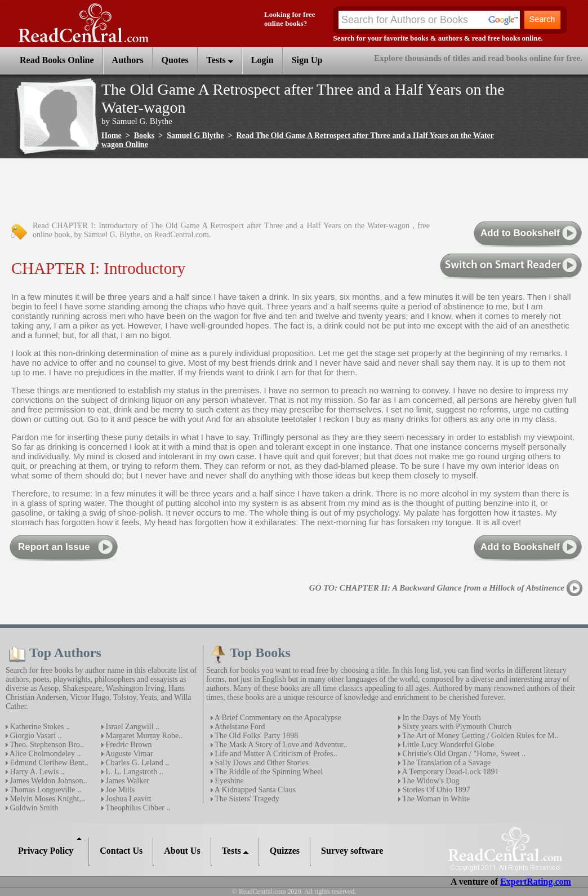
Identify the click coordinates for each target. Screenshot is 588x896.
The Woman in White (435, 799)
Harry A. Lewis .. (36, 772)
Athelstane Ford (239, 727)
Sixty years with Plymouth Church (456, 727)
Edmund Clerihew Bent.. (48, 763)
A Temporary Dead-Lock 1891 (450, 772)
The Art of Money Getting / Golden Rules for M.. (480, 736)
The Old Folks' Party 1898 (255, 736)
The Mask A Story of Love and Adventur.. (280, 745)
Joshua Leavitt (128, 799)
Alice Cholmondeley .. (44, 754)
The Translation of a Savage (446, 763)
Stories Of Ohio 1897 (435, 790)
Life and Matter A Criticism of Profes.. (275, 754)
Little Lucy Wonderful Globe (447, 745)
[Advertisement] (211, 190)
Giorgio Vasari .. (35, 736)
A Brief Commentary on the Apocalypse (277, 718)
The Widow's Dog (430, 781)
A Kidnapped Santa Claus (254, 790)
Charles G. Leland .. (136, 763)
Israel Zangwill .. (132, 727)
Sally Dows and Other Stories (261, 763)
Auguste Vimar (128, 754)
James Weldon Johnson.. (48, 781)
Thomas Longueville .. (44, 790)
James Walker (126, 781)
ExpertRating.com (536, 882)
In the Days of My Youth (441, 718)
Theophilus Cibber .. (137, 808)
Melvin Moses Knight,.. (46, 799)
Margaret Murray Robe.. (143, 736)
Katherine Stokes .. (39, 727)
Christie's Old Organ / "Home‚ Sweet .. (463, 754)
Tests (220, 60)
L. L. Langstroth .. (133, 772)
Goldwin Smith (33, 808)
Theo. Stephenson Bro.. (46, 745)
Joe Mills (119, 790)
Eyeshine (228, 781)
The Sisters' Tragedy (246, 799)
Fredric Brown (128, 745)
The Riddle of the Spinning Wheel (268, 772)
